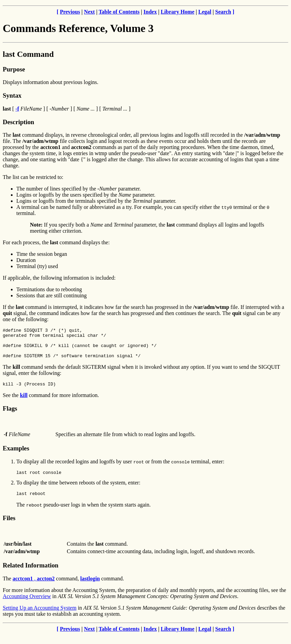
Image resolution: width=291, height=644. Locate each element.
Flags (10, 416)
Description (18, 122)
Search (223, 12)
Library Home (178, 12)
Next (89, 12)
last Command (28, 54)
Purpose (14, 69)
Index (150, 12)
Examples (16, 455)
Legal (205, 12)
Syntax (12, 95)
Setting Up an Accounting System (40, 617)
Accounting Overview (27, 605)
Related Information (31, 574)
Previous (70, 12)
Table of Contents (119, 12)
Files (9, 527)
